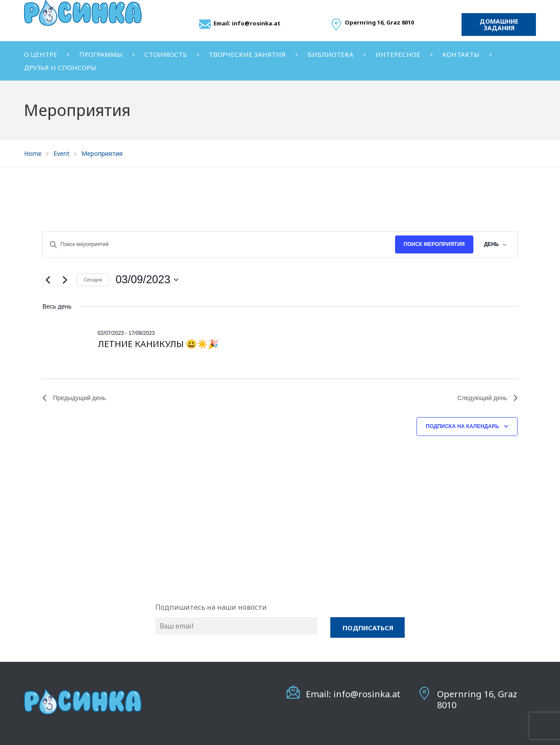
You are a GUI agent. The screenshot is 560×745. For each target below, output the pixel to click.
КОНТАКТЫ (461, 54)
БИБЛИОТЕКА (331, 54)
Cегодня (93, 280)
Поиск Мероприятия (434, 244)
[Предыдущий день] (48, 280)
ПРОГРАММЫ (101, 54)
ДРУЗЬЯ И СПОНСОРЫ (60, 67)
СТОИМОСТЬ (166, 54)
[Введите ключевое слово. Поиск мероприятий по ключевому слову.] (219, 244)
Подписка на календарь (462, 426)
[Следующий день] (65, 280)
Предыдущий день (74, 398)
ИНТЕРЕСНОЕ (398, 54)
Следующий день (488, 398)
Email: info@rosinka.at (247, 23)
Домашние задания (499, 25)
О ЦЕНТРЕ (41, 54)
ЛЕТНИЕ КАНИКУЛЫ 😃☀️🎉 (158, 344)
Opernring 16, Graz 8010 (477, 699)
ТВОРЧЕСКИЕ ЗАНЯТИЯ (247, 54)
